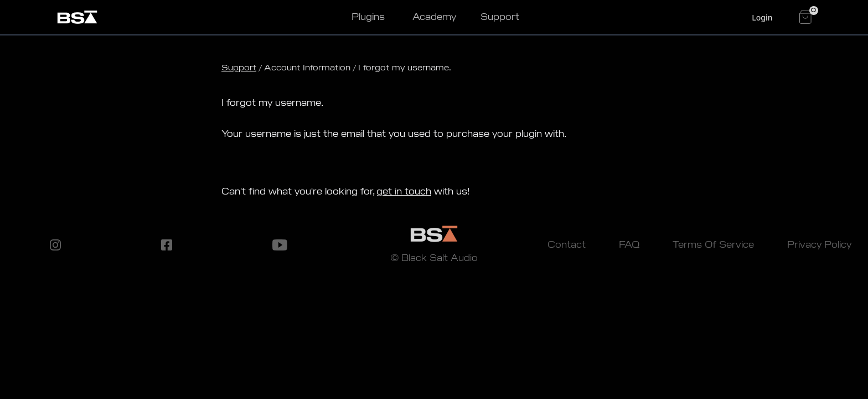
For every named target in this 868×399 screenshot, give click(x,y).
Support (500, 17)
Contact (567, 245)
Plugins (368, 17)
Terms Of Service (713, 245)
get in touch (404, 191)
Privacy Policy (819, 245)
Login (762, 17)
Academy (434, 17)
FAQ (629, 245)
